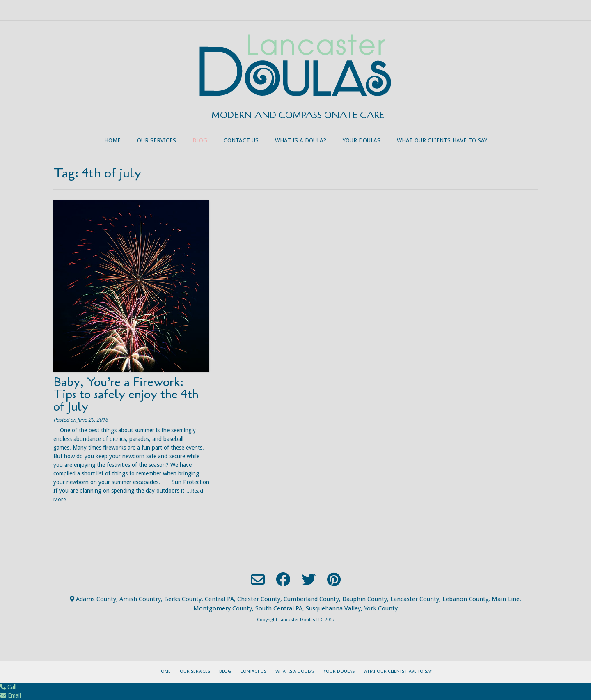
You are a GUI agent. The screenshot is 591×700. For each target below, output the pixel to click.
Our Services (157, 140)
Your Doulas (362, 140)
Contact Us (241, 140)
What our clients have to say (442, 140)
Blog (200, 140)
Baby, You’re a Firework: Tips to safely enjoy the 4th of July (126, 394)
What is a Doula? (301, 140)
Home (112, 140)
